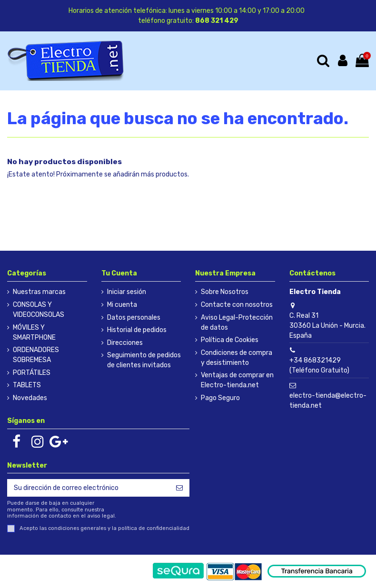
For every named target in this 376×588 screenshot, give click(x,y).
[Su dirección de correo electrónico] (88, 488)
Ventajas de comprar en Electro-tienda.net (237, 380)
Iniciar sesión (127, 292)
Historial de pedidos (137, 330)
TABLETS (27, 385)
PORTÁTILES (32, 373)
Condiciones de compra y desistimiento (237, 358)
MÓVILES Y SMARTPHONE (34, 333)
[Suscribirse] (179, 488)
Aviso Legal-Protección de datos (237, 323)
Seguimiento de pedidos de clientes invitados (144, 360)
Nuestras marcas (39, 292)
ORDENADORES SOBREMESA (36, 355)
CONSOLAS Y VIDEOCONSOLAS (39, 310)
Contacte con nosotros (237, 305)
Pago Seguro (220, 398)
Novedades (30, 398)
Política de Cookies (230, 340)
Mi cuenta (122, 305)
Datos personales (134, 318)
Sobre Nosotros (225, 292)
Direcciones (125, 343)
